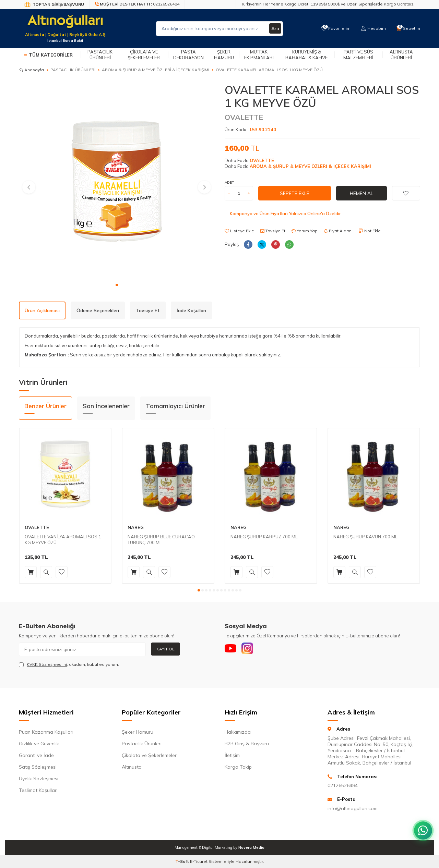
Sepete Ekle (295, 193)
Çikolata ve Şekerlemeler (144, 55)
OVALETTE (244, 117)
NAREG (136, 527)
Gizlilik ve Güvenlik (39, 744)
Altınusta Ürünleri (401, 55)
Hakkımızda (238, 732)
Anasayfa (31, 70)
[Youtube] (232, 649)
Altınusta (132, 767)
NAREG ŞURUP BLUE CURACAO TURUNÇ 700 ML (161, 540)
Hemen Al (361, 193)
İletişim (232, 755)
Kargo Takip (238, 767)
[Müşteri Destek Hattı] (137, 4)
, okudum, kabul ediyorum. (69, 664)
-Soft (183, 861)
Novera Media (251, 847)
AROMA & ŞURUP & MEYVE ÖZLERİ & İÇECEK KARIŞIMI (156, 70)
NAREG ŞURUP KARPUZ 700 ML (264, 537)
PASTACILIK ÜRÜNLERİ (73, 70)
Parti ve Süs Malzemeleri (358, 55)
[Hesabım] (372, 28)
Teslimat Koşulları (38, 790)
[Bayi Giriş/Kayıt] (54, 4)
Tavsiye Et (273, 231)
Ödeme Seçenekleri (98, 310)
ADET (229, 182)
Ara (275, 28)
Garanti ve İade (36, 755)
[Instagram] (250, 649)
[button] (117, 285)
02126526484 (343, 785)
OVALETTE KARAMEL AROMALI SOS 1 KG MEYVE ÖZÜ (269, 70)
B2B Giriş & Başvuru (247, 744)
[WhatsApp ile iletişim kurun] (422, 827)
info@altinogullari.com (353, 808)
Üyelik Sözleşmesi (39, 779)
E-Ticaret (199, 861)
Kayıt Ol (165, 649)
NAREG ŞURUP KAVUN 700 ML (365, 537)
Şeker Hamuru (224, 55)
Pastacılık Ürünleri (100, 55)
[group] (117, 181)
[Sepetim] (408, 28)
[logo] (65, 24)
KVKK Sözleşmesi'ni (47, 664)
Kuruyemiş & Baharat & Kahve (306, 55)
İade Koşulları (191, 310)
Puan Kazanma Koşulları (46, 732)
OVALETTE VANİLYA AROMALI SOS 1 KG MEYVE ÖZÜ (63, 540)
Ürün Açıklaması (42, 310)
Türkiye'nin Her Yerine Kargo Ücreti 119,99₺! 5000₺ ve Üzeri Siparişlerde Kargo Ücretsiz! (328, 4)
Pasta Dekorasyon (188, 55)
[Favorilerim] (334, 28)
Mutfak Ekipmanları (259, 55)
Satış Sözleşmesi (38, 767)
